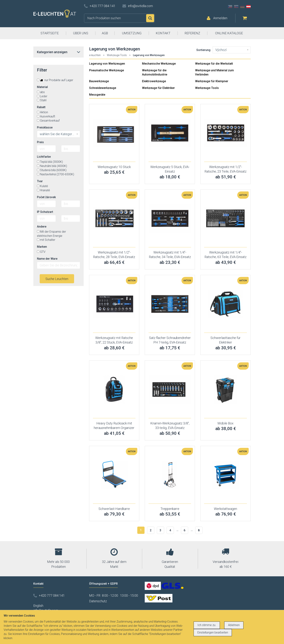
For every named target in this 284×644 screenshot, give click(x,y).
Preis (40, 142)
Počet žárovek (46, 197)
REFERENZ (192, 33)
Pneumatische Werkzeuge (106, 70)
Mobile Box (225, 423)
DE (242, 7)
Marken (42, 247)
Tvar (40, 181)
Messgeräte (97, 95)
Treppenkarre (170, 509)
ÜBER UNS (81, 33)
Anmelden (220, 18)
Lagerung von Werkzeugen (107, 64)
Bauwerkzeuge (99, 81)
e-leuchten (95, 55)
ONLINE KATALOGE (229, 33)
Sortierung (203, 50)
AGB (105, 33)
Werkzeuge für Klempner (212, 81)
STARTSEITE (50, 33)
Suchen (150, 18)
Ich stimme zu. (207, 625)
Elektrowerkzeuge (154, 81)
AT (248, 7)
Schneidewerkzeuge (103, 88)
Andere (42, 227)
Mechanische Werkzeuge (159, 64)
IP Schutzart (45, 212)
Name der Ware (47, 259)
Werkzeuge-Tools (117, 55)
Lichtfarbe (44, 157)
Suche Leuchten (57, 279)
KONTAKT (163, 33)
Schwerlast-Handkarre (114, 509)
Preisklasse (45, 127)
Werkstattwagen (225, 509)
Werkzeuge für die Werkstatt (214, 64)
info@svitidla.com (140, 6)
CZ (230, 7)
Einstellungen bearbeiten (213, 632)
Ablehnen (234, 625)
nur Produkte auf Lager (55, 80)
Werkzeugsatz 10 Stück (114, 167)
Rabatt (41, 107)
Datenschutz (98, 601)
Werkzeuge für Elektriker (158, 88)
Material (42, 87)
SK (236, 7)
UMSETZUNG (132, 33)
